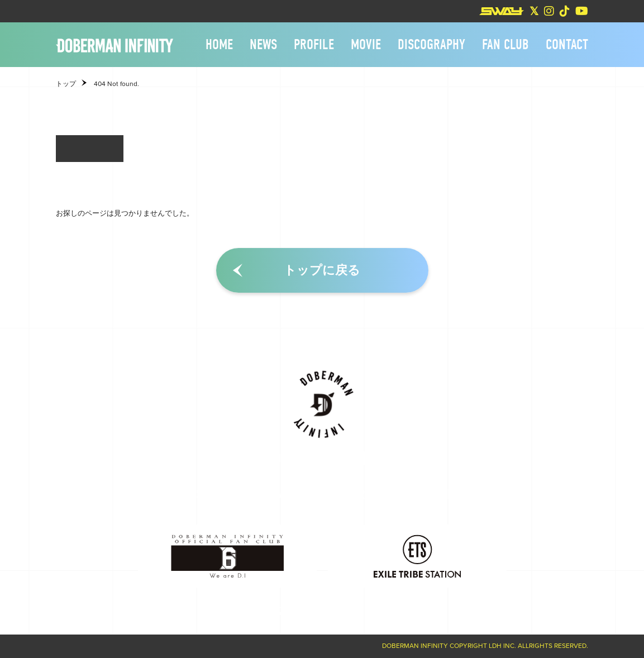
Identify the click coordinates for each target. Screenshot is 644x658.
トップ (66, 84)
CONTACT (567, 45)
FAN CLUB (505, 45)
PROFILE (314, 45)
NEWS (263, 45)
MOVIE (366, 45)
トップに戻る (322, 270)
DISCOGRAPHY (431, 45)
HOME (219, 45)
